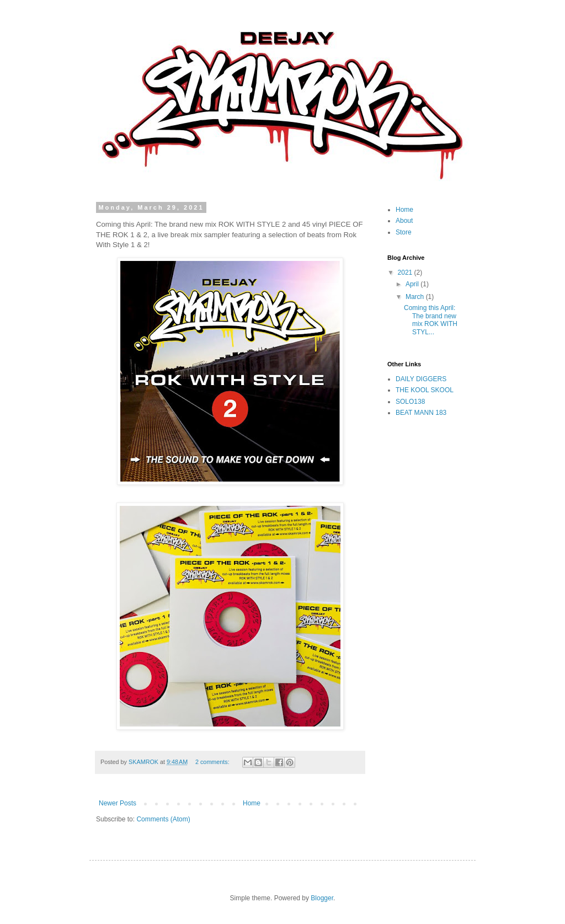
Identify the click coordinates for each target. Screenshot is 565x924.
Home (252, 803)
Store (404, 232)
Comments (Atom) (163, 819)
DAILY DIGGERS (421, 379)
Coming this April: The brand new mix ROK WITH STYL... (431, 320)
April (413, 284)
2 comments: (213, 762)
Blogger (322, 898)
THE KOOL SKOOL (425, 390)
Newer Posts (118, 803)
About (404, 221)
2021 (406, 273)
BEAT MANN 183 (421, 413)
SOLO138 (410, 402)
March (416, 297)
